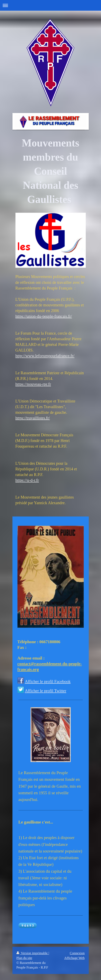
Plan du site (24, 958)
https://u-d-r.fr (27, 480)
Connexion (77, 953)
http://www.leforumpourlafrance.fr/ (45, 356)
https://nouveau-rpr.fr (33, 384)
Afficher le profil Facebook (48, 681)
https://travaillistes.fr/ (33, 418)
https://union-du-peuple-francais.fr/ (44, 316)
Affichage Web (74, 958)
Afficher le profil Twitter (46, 691)
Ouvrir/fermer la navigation (50, 5)
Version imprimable (33, 953)
